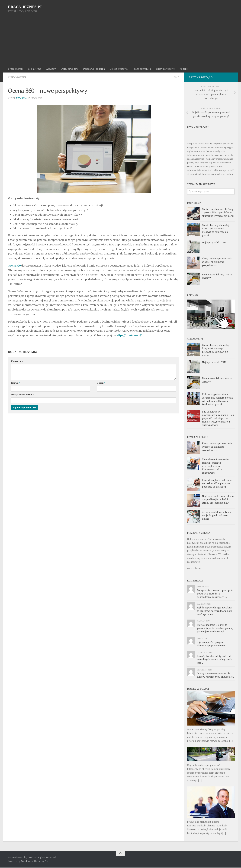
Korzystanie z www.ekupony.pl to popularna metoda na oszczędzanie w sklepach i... (215, 594)
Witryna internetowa (22, 395)
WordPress (27, 861)
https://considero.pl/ (130, 336)
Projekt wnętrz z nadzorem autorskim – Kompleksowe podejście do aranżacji (217, 484)
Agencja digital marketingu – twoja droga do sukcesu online (217, 516)
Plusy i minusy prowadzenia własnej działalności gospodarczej (217, 262)
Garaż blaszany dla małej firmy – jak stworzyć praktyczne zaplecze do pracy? (215, 231)
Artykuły (50, 69)
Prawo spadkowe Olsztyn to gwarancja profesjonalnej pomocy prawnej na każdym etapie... (215, 629)
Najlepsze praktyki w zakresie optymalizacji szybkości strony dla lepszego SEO (218, 500)
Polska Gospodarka (92, 69)
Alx (47, 861)
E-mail (101, 383)
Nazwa (16, 383)
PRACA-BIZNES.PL (25, 7)
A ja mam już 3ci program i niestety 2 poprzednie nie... (212, 644)
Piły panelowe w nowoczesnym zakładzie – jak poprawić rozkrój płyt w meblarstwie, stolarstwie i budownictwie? (218, 419)
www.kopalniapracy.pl (216, 558)
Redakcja (22, 99)
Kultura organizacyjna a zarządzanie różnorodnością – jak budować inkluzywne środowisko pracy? (218, 400)
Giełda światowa (117, 69)
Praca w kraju (15, 69)
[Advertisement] (121, 41)
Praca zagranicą (140, 69)
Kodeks (181, 69)
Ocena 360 (15, 266)
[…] (231, 741)
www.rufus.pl (194, 568)
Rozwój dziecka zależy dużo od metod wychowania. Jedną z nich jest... (214, 660)
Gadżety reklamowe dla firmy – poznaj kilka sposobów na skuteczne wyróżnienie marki (218, 213)
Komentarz (17, 362)
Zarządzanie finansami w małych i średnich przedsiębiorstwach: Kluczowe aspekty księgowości (215, 466)
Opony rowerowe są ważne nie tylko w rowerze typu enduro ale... (216, 675)
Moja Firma (34, 69)
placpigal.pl (221, 543)
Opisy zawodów (68, 69)
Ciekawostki (17, 78)
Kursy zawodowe (163, 69)
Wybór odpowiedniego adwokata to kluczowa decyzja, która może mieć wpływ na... (215, 611)
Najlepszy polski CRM (214, 243)
